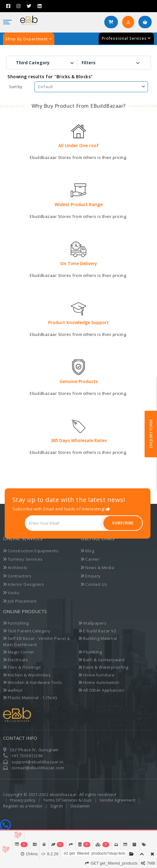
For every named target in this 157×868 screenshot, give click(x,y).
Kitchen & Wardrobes (27, 675)
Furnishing (16, 623)
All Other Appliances (101, 690)
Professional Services (126, 38)
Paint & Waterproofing (103, 667)
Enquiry (91, 576)
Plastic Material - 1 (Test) (30, 698)
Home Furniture (96, 675)
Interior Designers (24, 584)
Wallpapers (92, 623)
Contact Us (94, 584)
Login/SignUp (130, 24)
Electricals (16, 660)
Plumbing (90, 652)
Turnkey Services (23, 559)
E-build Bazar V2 (97, 631)
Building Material (98, 638)
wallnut (13, 690)
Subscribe (123, 523)
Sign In (57, 806)
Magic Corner (19, 652)
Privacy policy (23, 800)
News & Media (97, 567)
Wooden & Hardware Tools (33, 682)
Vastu (11, 593)
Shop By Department (29, 39)
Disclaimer (80, 806)
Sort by (16, 87)
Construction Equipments (31, 551)
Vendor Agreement (117, 800)
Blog (87, 551)
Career (90, 559)
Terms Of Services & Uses (67, 800)
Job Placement (20, 601)
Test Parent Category (27, 631)
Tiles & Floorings (22, 667)
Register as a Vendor (23, 806)
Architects (15, 567)
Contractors (17, 576)
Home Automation (99, 682)
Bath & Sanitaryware (102, 660)
